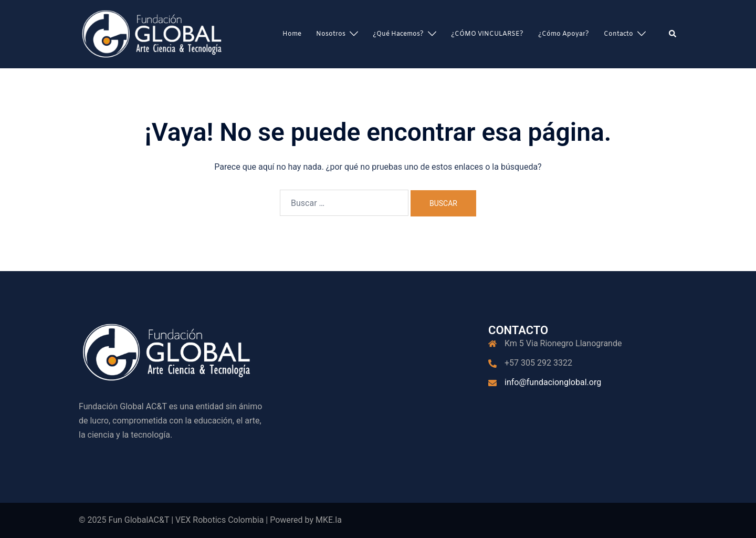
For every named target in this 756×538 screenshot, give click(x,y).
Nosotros (331, 34)
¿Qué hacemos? (398, 34)
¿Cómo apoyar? (564, 34)
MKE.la (329, 520)
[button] (673, 34)
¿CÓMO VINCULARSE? (487, 34)
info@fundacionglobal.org (553, 382)
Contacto (618, 34)
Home (292, 34)
